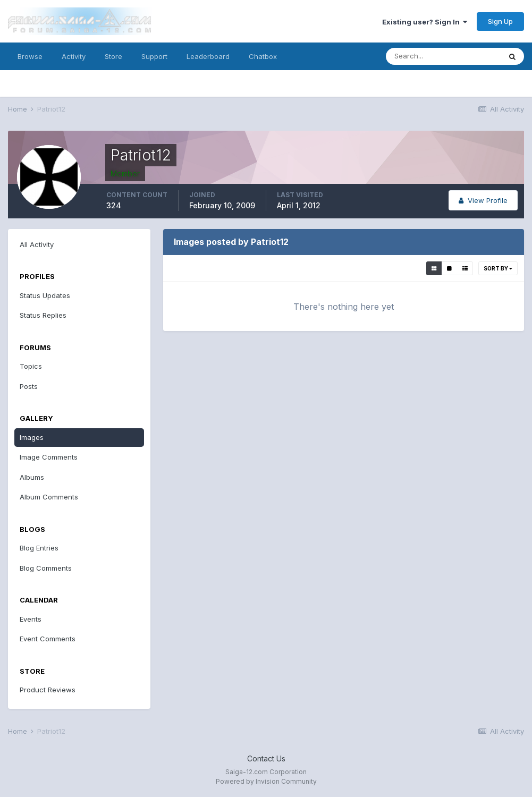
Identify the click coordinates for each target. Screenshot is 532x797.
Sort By (498, 268)
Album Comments (49, 497)
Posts (29, 386)
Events (31, 619)
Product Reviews (48, 690)
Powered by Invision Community (266, 781)
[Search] (443, 56)
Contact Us (266, 758)
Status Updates (45, 295)
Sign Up (500, 21)
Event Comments (48, 639)
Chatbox (263, 56)
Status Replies (43, 315)
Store (113, 56)
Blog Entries (39, 548)
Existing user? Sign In (425, 22)
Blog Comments (46, 568)
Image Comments (49, 457)
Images (32, 437)
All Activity (37, 244)
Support (154, 56)
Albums (32, 477)
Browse (30, 56)
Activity (74, 56)
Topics (31, 366)
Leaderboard (208, 56)
